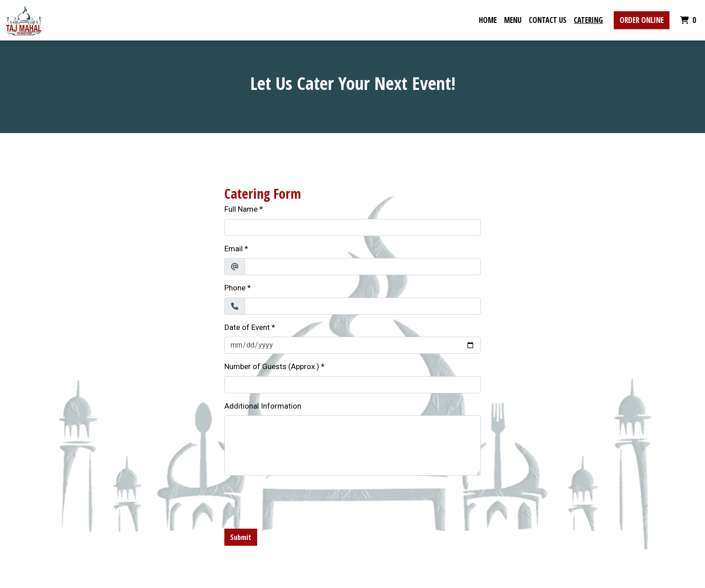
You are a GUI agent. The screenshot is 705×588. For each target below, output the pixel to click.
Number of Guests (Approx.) (272, 366)
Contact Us (548, 20)
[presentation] (293, 500)
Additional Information (263, 406)
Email (234, 249)
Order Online (642, 20)
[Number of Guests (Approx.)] (352, 385)
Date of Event (247, 327)
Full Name (241, 209)
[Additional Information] (352, 445)
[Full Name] (352, 227)
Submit (241, 537)
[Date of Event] (352, 345)
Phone (235, 288)
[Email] (363, 267)
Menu (513, 20)
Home (488, 20)
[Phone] (363, 306)
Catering (588, 20)
